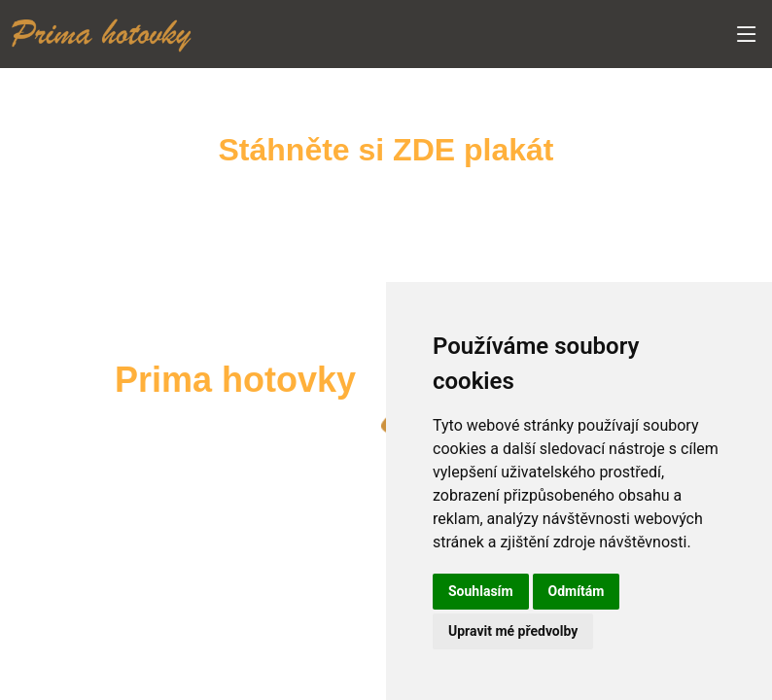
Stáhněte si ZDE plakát (386, 150)
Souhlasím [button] (481, 591)
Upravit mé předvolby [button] (513, 631)
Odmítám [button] (577, 591)
